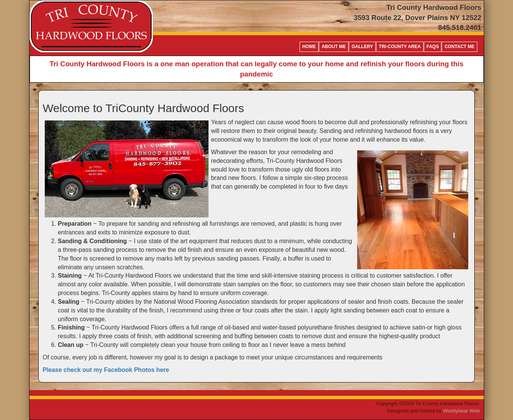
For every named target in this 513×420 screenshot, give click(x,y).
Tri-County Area (400, 47)
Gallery (362, 47)
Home (309, 47)
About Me (334, 47)
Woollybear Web (461, 411)
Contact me (459, 47)
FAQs (433, 47)
